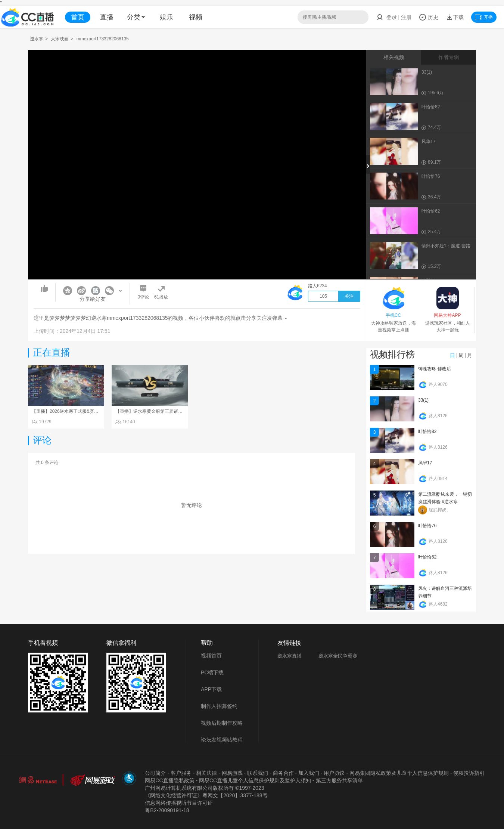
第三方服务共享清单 (339, 780)
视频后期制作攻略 (222, 723)
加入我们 (309, 773)
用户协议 (334, 773)
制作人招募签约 (219, 706)
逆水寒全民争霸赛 (338, 656)
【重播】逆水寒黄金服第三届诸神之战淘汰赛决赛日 (167, 411)
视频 (196, 17)
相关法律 (206, 773)
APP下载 (211, 689)
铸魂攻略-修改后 (435, 369)
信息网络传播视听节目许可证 (179, 803)
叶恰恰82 (427, 431)
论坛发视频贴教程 (222, 740)
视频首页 (211, 656)
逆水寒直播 (290, 656)
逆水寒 (37, 39)
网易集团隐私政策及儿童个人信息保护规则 (399, 773)
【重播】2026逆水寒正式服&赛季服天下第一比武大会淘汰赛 (92, 411)
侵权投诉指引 (469, 773)
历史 (429, 17)
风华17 (425, 463)
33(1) (423, 400)
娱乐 (167, 17)
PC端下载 (212, 672)
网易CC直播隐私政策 (169, 780)
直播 (107, 17)
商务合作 (283, 773)
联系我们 (258, 773)
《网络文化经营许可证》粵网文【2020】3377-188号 (206, 795)
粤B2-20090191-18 (167, 810)
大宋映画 (60, 39)
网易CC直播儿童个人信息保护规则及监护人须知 (255, 780)
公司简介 (155, 773)
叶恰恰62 (427, 557)
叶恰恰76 (427, 526)
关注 (349, 296)
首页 (78, 17)
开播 (484, 17)
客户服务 (181, 773)
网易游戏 (232, 773)
